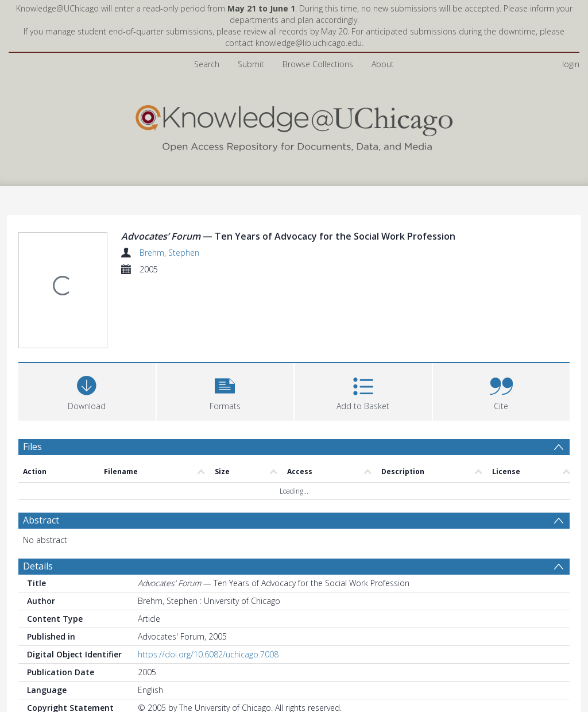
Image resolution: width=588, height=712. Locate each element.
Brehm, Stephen (169, 253)
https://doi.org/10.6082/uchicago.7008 (208, 654)
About (383, 64)
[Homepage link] (294, 126)
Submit (251, 64)
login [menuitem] (571, 64)
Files (32, 447)
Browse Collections (318, 64)
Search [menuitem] (207, 64)
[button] (225, 390)
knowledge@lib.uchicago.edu (309, 43)
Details (38, 566)
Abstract (41, 520)
